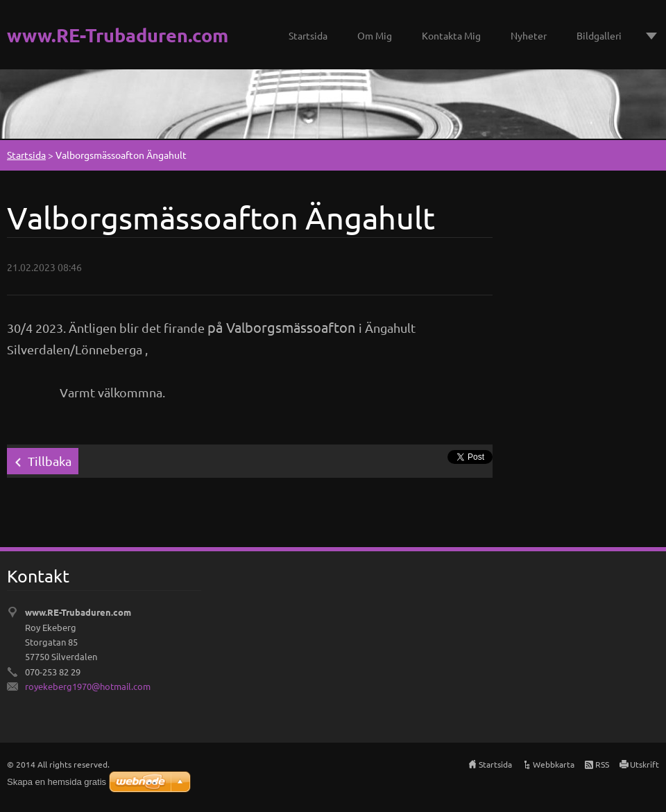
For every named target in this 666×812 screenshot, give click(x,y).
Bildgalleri (599, 35)
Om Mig (375, 35)
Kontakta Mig (451, 35)
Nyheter (529, 35)
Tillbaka (50, 461)
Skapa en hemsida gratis (57, 782)
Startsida (308, 35)
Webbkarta (554, 764)
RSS (602, 764)
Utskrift (644, 764)
